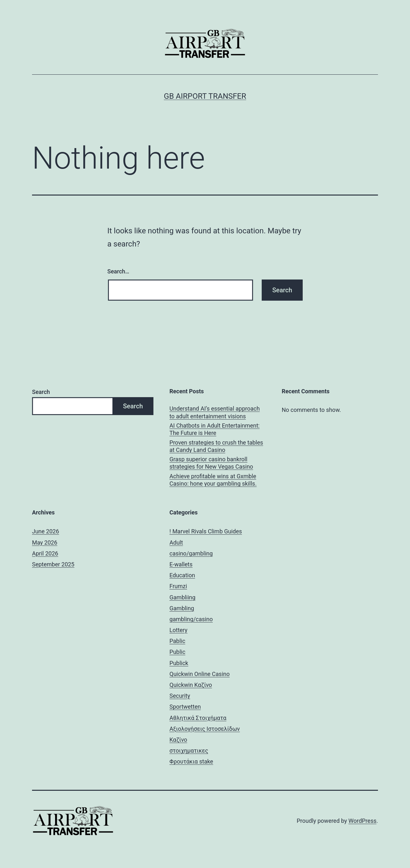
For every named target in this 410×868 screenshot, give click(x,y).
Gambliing (182, 597)
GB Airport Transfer (205, 96)
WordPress (362, 821)
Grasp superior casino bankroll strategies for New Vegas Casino (211, 463)
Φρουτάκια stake (191, 761)
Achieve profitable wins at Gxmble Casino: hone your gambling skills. (213, 480)
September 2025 (53, 564)
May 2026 (45, 542)
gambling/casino (191, 619)
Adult (176, 542)
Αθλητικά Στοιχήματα (198, 718)
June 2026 (45, 531)
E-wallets (181, 564)
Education (182, 575)
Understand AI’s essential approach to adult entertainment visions (215, 412)
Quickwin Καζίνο (191, 685)
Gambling (182, 608)
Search (41, 392)
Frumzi (178, 586)
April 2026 (45, 553)
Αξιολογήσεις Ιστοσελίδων (205, 729)
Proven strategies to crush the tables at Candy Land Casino (216, 446)
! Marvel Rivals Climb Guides (206, 531)
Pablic (177, 641)
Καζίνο (178, 740)
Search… (118, 271)
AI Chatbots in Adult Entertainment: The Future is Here (214, 429)
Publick (179, 663)
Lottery (178, 630)
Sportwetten (185, 707)
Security (180, 696)
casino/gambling (191, 553)
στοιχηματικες (189, 751)
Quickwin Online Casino (200, 674)
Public (177, 652)
